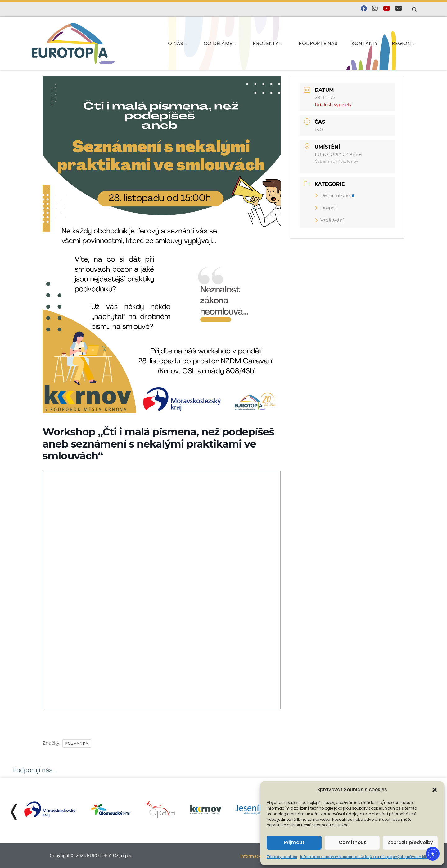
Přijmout (294, 842)
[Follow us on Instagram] (375, 9)
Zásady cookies (282, 857)
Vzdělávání (329, 220)
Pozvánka (77, 743)
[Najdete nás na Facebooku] (364, 9)
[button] (435, 790)
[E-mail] (399, 9)
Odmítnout (352, 842)
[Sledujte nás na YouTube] (387, 9)
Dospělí (326, 208)
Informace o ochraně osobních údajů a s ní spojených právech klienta (367, 857)
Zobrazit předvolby (410, 842)
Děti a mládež (335, 195)
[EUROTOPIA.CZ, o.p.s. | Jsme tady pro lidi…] (73, 42)
